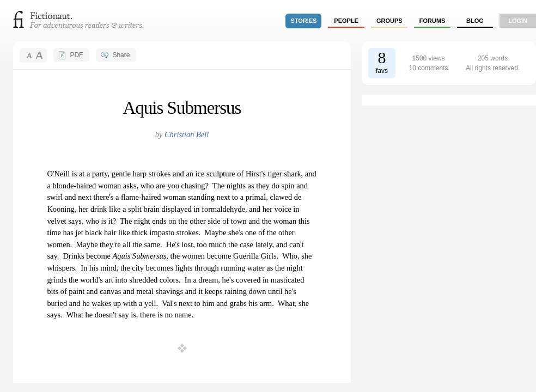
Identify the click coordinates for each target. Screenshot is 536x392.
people (346, 21)
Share (121, 55)
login (518, 21)
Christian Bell (187, 134)
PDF (76, 55)
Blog (475, 21)
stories (304, 21)
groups (389, 21)
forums (433, 21)
